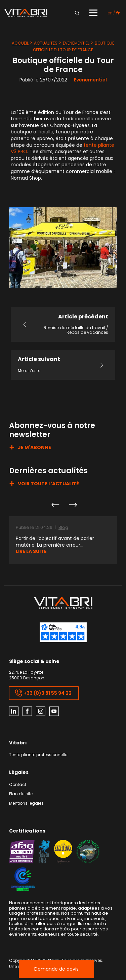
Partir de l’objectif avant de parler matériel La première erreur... (55, 542)
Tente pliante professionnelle (38, 755)
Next (73, 505)
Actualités (46, 43)
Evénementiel (76, 43)
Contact (18, 785)
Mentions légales (26, 804)
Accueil (20, 43)
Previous (55, 505)
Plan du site (21, 794)
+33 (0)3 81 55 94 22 (43, 693)
